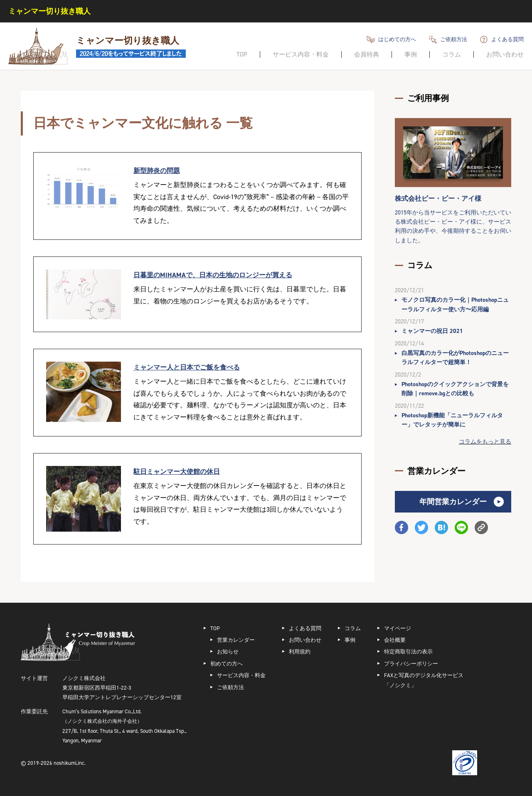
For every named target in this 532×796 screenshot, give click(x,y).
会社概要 (395, 640)
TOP (242, 54)
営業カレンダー (236, 640)
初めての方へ (227, 664)
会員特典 (367, 54)
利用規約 (300, 652)
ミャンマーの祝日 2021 (432, 331)
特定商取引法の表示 (408, 652)
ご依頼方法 (454, 39)
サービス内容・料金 (301, 54)
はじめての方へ (397, 39)
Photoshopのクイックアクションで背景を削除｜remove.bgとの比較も (455, 389)
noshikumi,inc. (70, 763)
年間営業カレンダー (453, 502)
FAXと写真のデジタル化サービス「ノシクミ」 (424, 680)
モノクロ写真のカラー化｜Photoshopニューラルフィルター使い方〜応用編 (455, 304)
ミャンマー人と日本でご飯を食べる (187, 367)
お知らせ (228, 652)
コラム (452, 54)
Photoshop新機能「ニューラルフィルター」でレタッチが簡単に (452, 420)
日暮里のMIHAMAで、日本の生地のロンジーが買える (213, 275)
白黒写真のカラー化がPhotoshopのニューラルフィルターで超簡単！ (455, 358)
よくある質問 (507, 39)
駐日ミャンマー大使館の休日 (177, 472)
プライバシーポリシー (411, 664)
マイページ (398, 628)
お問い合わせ (505, 54)
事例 (411, 54)
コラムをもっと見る (485, 442)
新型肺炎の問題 (157, 171)
